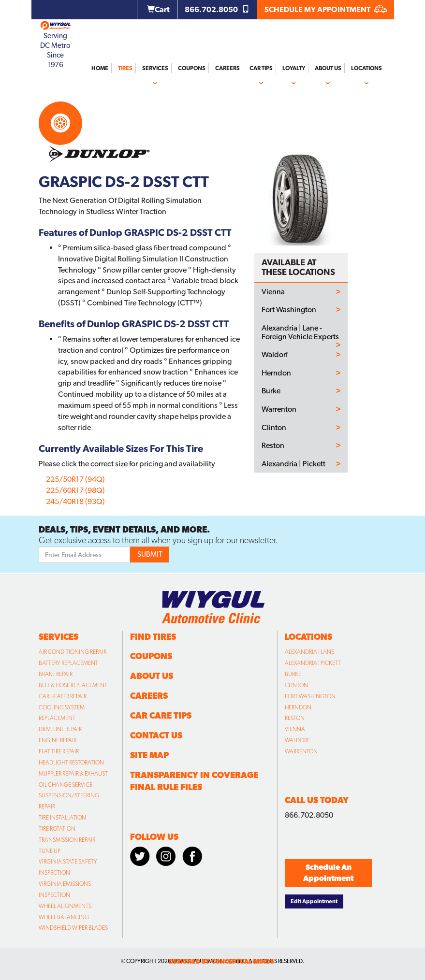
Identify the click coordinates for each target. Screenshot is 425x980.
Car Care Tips (161, 715)
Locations (366, 68)
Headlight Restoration (71, 763)
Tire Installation (62, 818)
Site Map (149, 755)
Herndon (276, 373)
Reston (273, 446)
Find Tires (153, 637)
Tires (125, 68)
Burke (271, 391)
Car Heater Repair (63, 696)
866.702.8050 (217, 9)
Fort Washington (289, 310)
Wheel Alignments (65, 906)
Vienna (273, 292)
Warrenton (279, 409)
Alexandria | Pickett (293, 464)
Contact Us (156, 735)
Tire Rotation (57, 829)
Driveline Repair (60, 729)
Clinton (274, 428)
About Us (328, 68)
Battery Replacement (68, 663)
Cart (158, 9)
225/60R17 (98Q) (75, 490)
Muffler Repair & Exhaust (73, 774)
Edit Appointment (314, 901)
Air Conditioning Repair (73, 652)
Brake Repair (56, 674)
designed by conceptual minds (221, 961)
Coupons (192, 68)
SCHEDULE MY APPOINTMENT (326, 9)
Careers (227, 68)
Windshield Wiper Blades (73, 928)
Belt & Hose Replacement (73, 685)
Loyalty (294, 68)
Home (100, 68)
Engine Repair (58, 740)
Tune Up (50, 851)
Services (155, 68)
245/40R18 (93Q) (75, 501)
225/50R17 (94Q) (75, 479)
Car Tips (261, 68)
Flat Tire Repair (59, 751)
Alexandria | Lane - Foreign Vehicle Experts (300, 332)
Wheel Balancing (64, 917)
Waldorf (275, 355)
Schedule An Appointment (328, 873)
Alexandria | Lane (309, 652)
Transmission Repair (67, 840)
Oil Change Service (66, 785)
